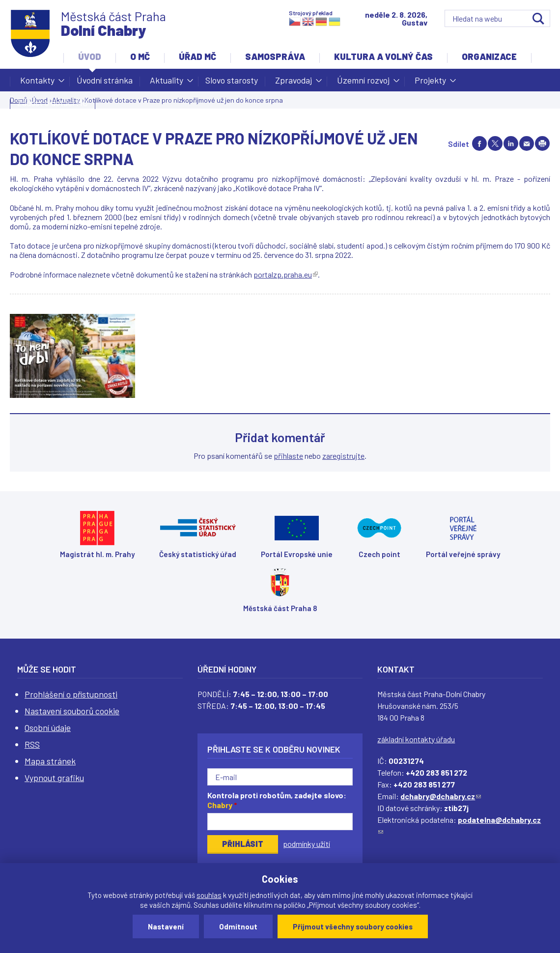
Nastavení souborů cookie (72, 711)
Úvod (90, 56)
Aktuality (167, 83)
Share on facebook (479, 143)
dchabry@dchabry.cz (441, 796)
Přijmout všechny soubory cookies (353, 926)
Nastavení (166, 926)
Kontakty (37, 83)
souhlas (209, 895)
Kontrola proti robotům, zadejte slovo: (277, 800)
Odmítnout (238, 926)
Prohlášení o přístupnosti (71, 694)
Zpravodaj (294, 83)
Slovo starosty (232, 80)
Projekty (430, 83)
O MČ (140, 56)
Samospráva (275, 56)
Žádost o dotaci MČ (53, 103)
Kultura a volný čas (383, 56)
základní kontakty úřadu (416, 739)
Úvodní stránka (105, 80)
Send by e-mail (527, 143)
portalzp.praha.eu (286, 274)
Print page (542, 143)
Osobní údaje (48, 728)
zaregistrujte (343, 456)
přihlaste (288, 456)
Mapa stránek (50, 761)
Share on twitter (495, 143)
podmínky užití (307, 844)
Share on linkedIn (511, 143)
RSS (32, 744)
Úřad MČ (197, 56)
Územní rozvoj (363, 83)
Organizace (489, 56)
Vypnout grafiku (54, 778)
